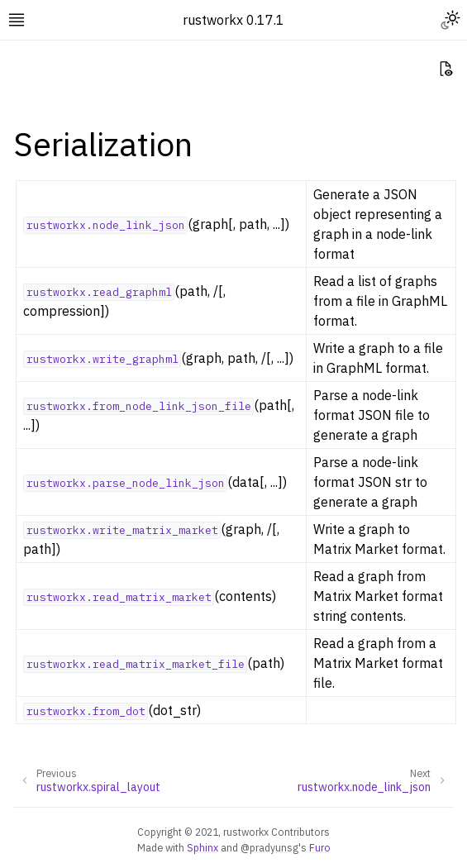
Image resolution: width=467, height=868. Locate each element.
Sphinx (203, 847)
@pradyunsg (269, 847)
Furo (320, 847)
